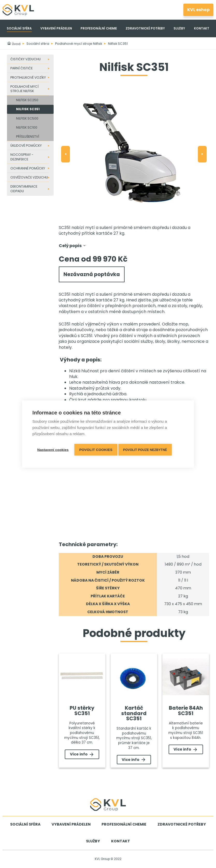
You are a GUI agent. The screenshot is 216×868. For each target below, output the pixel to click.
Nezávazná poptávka (92, 275)
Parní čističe (21, 68)
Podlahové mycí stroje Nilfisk (79, 44)
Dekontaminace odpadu (24, 189)
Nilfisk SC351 (118, 44)
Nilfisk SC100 (27, 127)
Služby (179, 28)
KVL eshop (198, 10)
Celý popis (73, 246)
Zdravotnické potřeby (145, 28)
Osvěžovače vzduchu (29, 177)
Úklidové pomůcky (26, 146)
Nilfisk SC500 (27, 118)
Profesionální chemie (99, 28)
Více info (82, 755)
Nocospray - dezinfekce (22, 157)
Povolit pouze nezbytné (148, 449)
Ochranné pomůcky (28, 168)
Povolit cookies (97, 449)
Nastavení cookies (53, 449)
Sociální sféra (19, 28)
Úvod (14, 44)
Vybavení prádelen (56, 28)
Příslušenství (28, 136)
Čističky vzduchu (26, 59)
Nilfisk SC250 (27, 100)
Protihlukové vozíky (28, 77)
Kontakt (202, 28)
